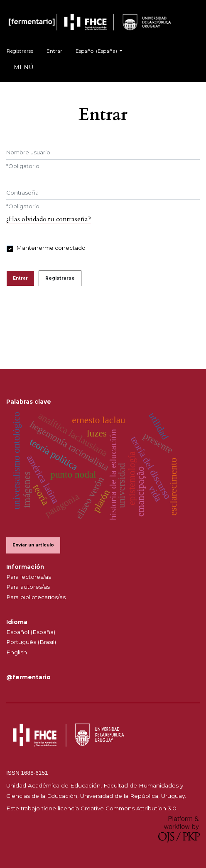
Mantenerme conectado (51, 248)
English (17, 652)
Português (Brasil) (31, 642)
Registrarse (20, 51)
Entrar (54, 51)
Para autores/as (28, 587)
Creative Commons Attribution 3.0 (129, 808)
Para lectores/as (29, 577)
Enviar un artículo (33, 545)
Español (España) (102, 50)
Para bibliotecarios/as (36, 597)
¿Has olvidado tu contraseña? (49, 219)
